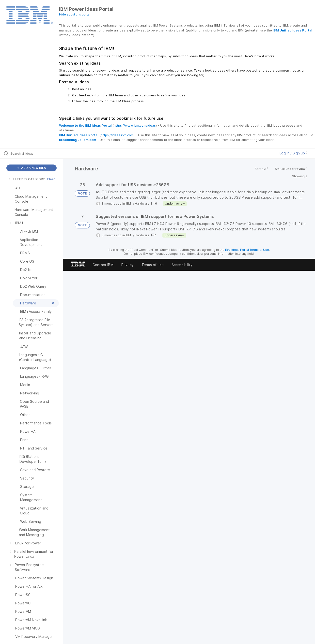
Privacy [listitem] (127, 265)
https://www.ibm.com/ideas (135, 125)
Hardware (142, 203)
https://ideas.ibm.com (117, 135)
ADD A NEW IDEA (31, 168)
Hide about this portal (75, 14)
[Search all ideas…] (38, 153)
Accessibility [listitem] (182, 265)
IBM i (129, 203)
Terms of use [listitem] (153, 265)
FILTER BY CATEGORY (26, 179)
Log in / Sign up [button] (293, 153)
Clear (51, 179)
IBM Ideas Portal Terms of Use (247, 250)
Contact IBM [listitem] (103, 265)
